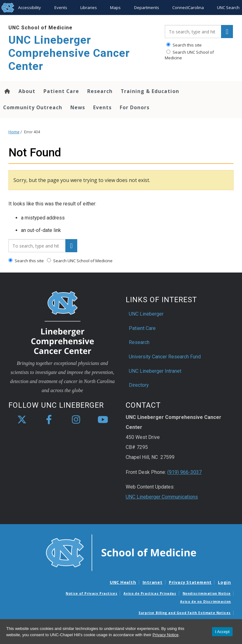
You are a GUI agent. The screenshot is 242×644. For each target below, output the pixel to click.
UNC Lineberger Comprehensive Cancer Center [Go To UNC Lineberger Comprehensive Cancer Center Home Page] (69, 53)
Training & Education (150, 91)
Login (224, 582)
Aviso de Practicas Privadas (150, 593)
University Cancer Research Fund (165, 357)
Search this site (184, 45)
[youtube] (103, 420)
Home (14, 132)
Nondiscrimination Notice (207, 593)
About (27, 91)
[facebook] (49, 420)
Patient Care (61, 91)
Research (100, 91)
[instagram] (76, 420)
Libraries (89, 7)
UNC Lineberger (146, 314)
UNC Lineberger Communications (162, 497)
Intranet (153, 582)
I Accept (222, 632)
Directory (139, 385)
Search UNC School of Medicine (189, 55)
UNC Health (123, 582)
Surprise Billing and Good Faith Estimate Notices (185, 613)
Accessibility (30, 7)
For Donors (135, 107)
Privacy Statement (190, 582)
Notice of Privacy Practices (91, 593)
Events (61, 7)
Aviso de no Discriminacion (206, 602)
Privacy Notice (166, 635)
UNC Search (228, 7)
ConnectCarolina (188, 7)
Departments (147, 7)
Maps (115, 7)
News (78, 107)
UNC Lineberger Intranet (155, 371)
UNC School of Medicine (40, 28)
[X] (22, 420)
